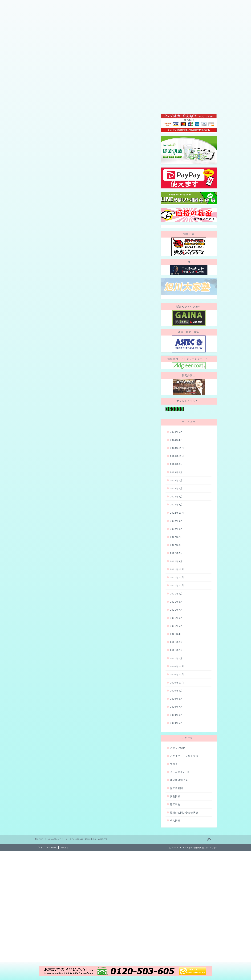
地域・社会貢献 (159, 60)
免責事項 (65, 887)
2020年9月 (176, 730)
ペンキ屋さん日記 (48, 113)
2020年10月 (177, 722)
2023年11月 (177, 487)
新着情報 (175, 836)
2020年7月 (176, 746)
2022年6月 (176, 584)
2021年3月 (176, 681)
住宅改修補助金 (179, 819)
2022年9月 (176, 560)
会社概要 (44, 60)
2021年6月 (176, 657)
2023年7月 (176, 520)
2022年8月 (176, 568)
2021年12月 (177, 609)
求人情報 (175, 860)
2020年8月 (176, 738)
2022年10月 (177, 552)
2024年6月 (176, 471)
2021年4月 (176, 673)
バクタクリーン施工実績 (184, 795)
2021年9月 (176, 633)
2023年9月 (176, 503)
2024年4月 (176, 479)
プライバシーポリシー (46, 887)
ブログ (118, 60)
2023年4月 (176, 544)
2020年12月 (177, 706)
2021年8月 (176, 641)
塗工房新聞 (176, 828)
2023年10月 (177, 495)
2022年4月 (176, 600)
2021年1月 (176, 697)
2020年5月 (176, 762)
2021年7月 (176, 649)
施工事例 (136, 60)
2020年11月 (177, 714)
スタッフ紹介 (98, 60)
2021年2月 (176, 689)
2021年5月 (176, 665)
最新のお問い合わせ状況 (184, 852)
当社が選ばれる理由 (69, 60)
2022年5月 (176, 592)
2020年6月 (176, 754)
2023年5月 (176, 536)
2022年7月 (176, 576)
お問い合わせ (184, 60)
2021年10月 (177, 625)
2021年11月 (177, 617)
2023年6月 (176, 528)
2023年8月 (176, 512)
